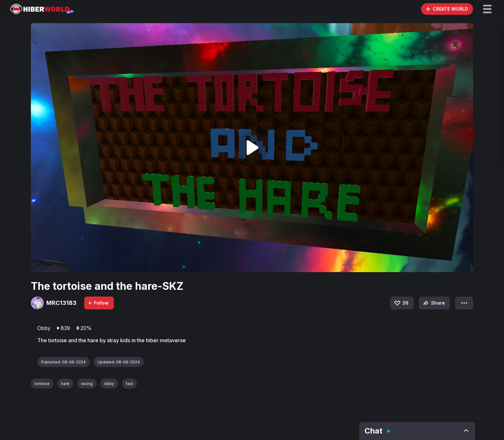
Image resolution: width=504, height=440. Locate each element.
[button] (487, 9)
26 (401, 303)
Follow (98, 303)
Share (433, 303)
